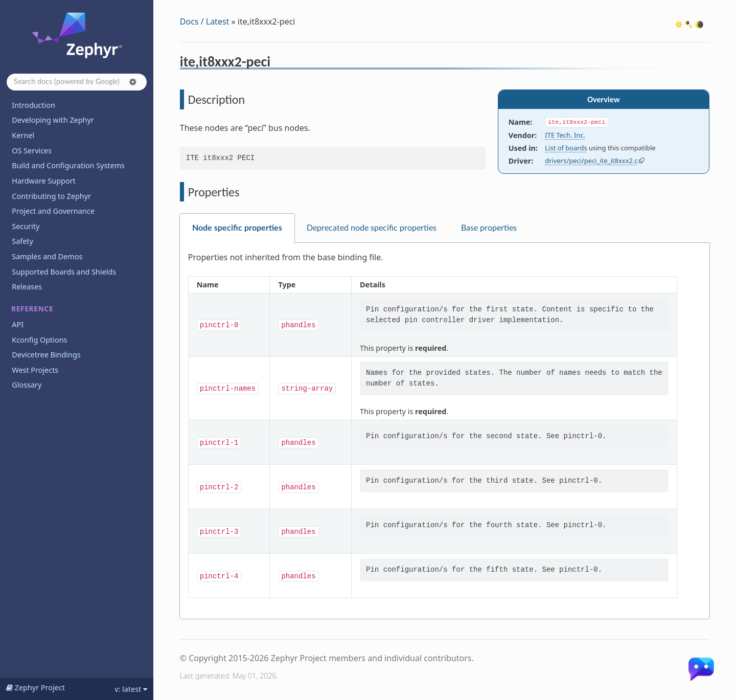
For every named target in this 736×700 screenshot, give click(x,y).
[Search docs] (77, 82)
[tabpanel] (445, 431)
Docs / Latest (205, 21)
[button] (133, 82)
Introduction (33, 105)
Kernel (23, 135)
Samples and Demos (47, 256)
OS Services (32, 151)
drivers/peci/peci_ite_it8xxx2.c (591, 161)
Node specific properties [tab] (237, 228)
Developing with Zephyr (53, 120)
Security (26, 226)
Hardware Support (43, 181)
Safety (22, 241)
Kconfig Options (39, 340)
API (18, 324)
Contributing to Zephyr (51, 196)
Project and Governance (53, 211)
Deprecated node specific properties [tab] (372, 228)
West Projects (35, 370)
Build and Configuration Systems (68, 165)
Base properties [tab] (489, 228)
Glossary (27, 385)
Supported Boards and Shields (64, 272)
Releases (27, 287)
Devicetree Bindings (46, 355)
